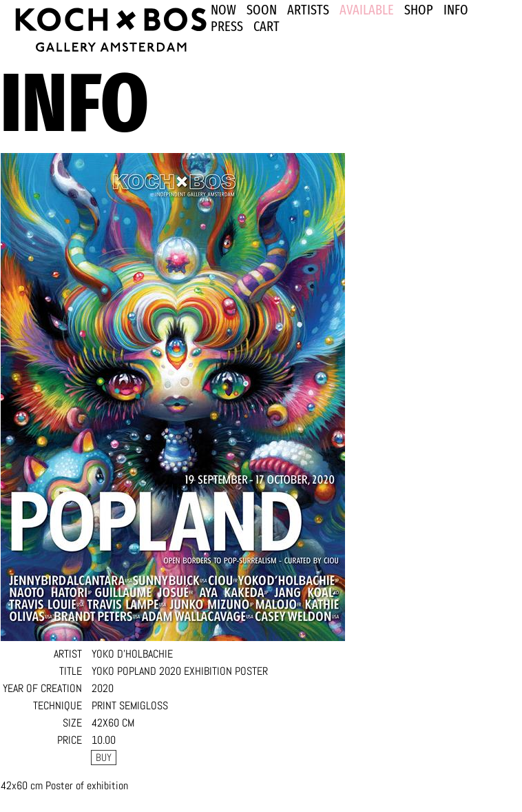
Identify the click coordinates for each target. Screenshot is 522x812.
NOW (223, 10)
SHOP (419, 10)
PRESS (227, 26)
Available (367, 10)
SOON (262, 10)
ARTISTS (308, 10)
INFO (456, 10)
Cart (267, 26)
